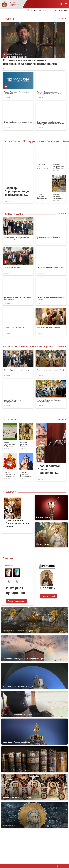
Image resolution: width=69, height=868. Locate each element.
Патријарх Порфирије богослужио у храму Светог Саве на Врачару (59, 198)
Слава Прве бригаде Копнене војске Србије (18, 122)
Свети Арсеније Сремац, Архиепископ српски (18, 523)
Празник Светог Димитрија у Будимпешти (50, 267)
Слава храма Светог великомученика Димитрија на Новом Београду (42, 168)
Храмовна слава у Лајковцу (13, 267)
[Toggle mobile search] (61, 4)
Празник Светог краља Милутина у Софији (51, 370)
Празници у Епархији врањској (14, 327)
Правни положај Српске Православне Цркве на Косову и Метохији (50, 469)
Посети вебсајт (49, 596)
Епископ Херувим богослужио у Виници (17, 370)
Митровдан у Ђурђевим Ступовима (48, 327)
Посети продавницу (17, 601)
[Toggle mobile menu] (66, 4)
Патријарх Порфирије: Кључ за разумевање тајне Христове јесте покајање (17, 191)
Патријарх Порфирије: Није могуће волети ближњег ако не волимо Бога (59, 168)
